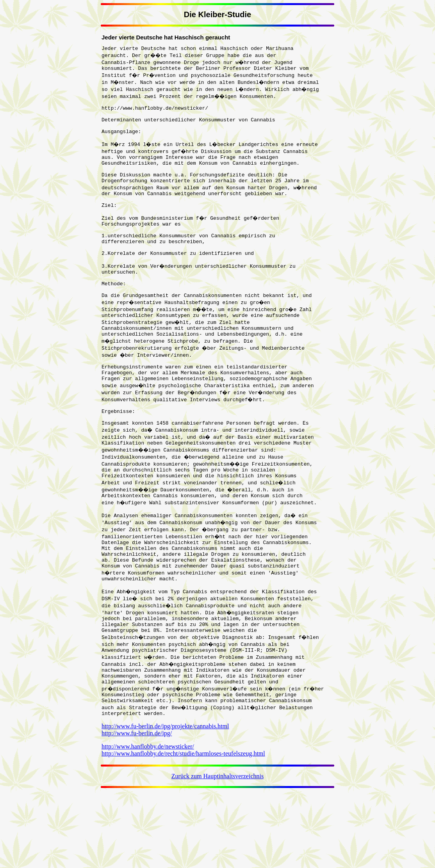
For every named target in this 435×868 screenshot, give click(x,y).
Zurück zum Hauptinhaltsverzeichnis (217, 850)
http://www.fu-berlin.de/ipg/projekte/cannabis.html (165, 800)
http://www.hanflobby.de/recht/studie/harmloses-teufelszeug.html (183, 827)
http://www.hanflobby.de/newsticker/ (148, 820)
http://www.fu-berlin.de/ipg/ (137, 807)
